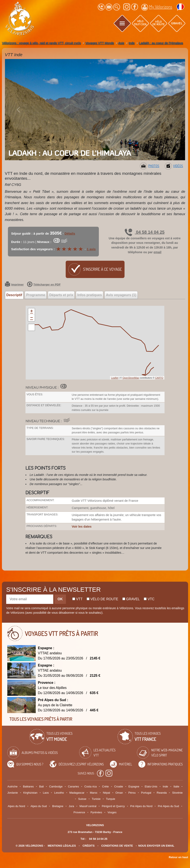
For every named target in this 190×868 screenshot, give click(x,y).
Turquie (111, 799)
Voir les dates (82, 527)
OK (60, 599)
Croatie (119, 786)
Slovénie (177, 793)
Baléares (28, 786)
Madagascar (77, 793)
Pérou (132, 793)
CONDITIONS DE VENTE (117, 846)
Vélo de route (102, 599)
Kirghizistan (30, 793)
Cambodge (56, 786)
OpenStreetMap (131, 378)
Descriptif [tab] (14, 295)
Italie (176, 786)
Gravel (131, 599)
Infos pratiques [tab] (90, 295)
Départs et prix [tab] (61, 295)
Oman (119, 793)
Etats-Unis (151, 786)
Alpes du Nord (16, 806)
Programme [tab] (36, 295)
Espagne (134, 786)
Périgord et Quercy (113, 806)
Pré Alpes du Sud (168, 806)
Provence (79, 812)
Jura (71, 806)
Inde (166, 786)
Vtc (149, 599)
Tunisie (96, 799)
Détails (70, 233)
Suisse (82, 799)
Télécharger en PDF (44, 285)
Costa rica (91, 786)
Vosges (112, 812)
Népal (106, 793)
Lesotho (59, 793)
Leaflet (115, 378)
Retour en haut (178, 857)
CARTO (159, 378)
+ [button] (32, 312)
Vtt (77, 599)
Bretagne (58, 806)
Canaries (73, 786)
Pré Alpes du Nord (141, 806)
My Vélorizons (157, 7)
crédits (89, 846)
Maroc (94, 793)
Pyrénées (96, 812)
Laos (46, 793)
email (158, 252)
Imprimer (14, 285)
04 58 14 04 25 (145, 232)
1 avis (91, 249)
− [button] (32, 318)
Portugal (146, 793)
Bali (41, 786)
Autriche (13, 786)
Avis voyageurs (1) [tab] (121, 295)
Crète (105, 786)
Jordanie (13, 793)
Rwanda (162, 793)
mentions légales (62, 846)
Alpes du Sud (39, 806)
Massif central (88, 806)
